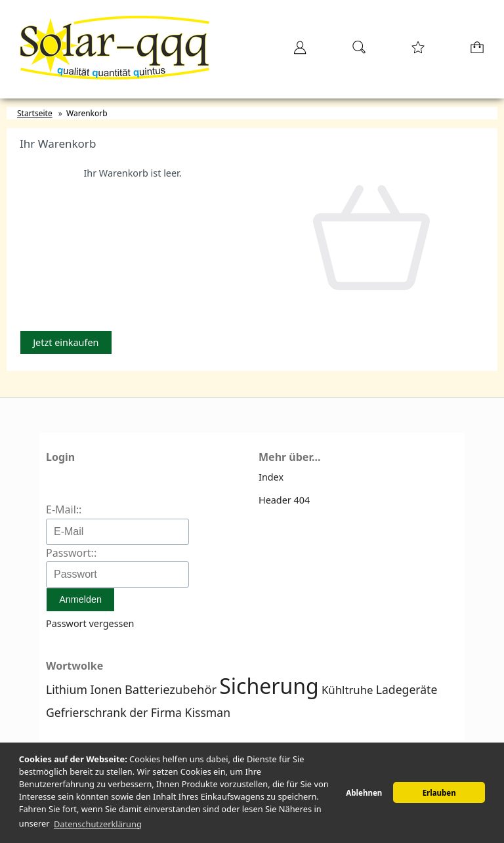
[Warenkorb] (474, 52)
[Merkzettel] (414, 52)
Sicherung (269, 686)
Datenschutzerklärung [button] (98, 824)
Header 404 (284, 500)
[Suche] (355, 52)
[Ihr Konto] (296, 52)
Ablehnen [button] (364, 793)
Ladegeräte (407, 689)
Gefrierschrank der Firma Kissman (138, 712)
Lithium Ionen (84, 689)
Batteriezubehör (171, 689)
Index (271, 477)
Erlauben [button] (439, 793)
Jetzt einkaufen (66, 342)
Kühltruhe (347, 690)
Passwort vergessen (90, 623)
